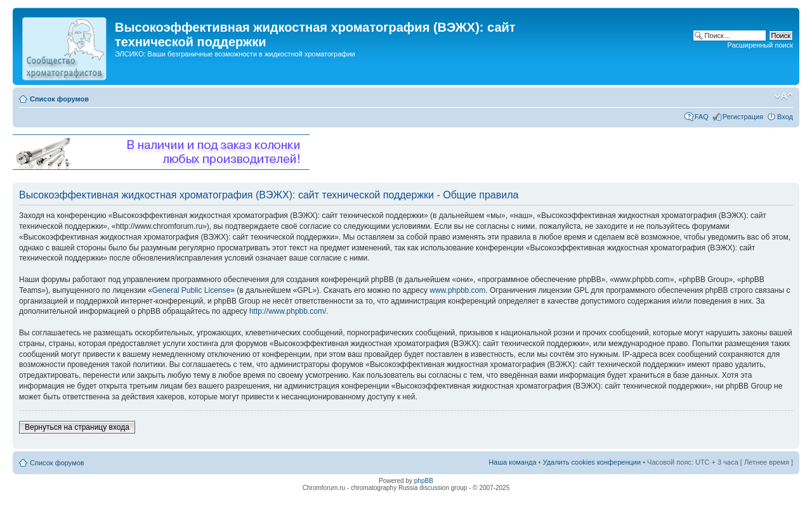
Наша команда (512, 462)
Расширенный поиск (760, 45)
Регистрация (743, 117)
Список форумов (59, 99)
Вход (785, 117)
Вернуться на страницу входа (77, 427)
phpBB (424, 481)
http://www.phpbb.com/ (288, 311)
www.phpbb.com (457, 290)
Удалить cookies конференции (592, 462)
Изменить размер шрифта (784, 96)
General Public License (191, 290)
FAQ (702, 117)
